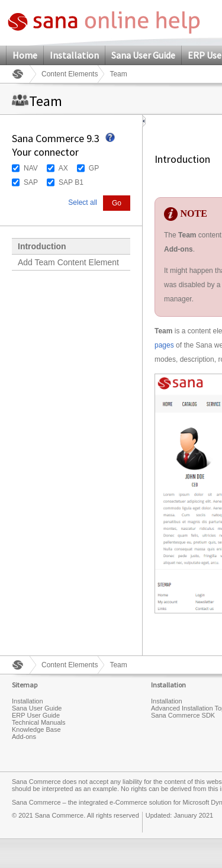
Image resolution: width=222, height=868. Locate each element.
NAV (31, 168)
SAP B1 (71, 182)
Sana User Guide (143, 55)
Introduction (42, 246)
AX (63, 168)
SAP (31, 182)
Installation (74, 55)
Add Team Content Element (68, 262)
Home (25, 55)
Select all (83, 202)
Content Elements (70, 74)
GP (94, 168)
